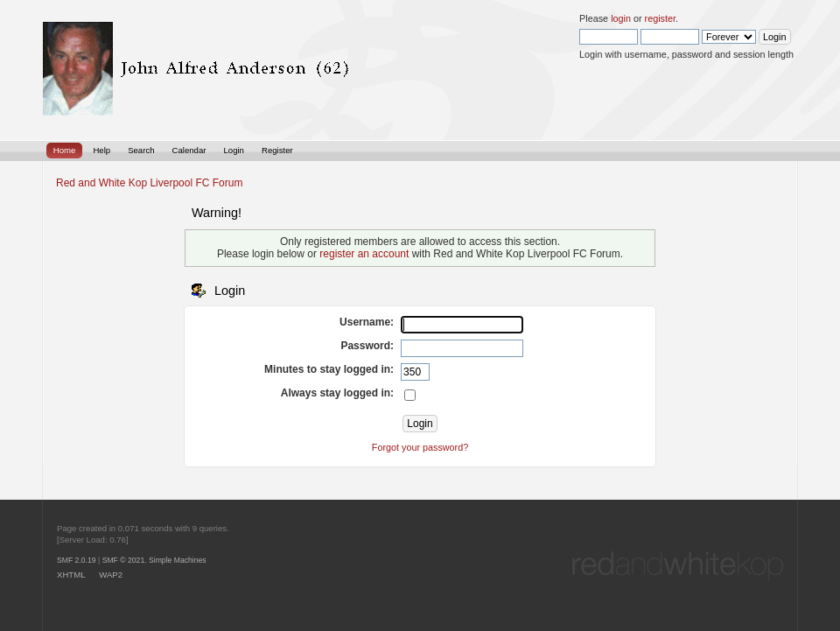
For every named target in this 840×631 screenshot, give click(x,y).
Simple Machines (178, 560)
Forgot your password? (420, 447)
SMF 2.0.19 (77, 560)
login (621, 18)
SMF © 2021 (124, 560)
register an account (364, 254)
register (660, 18)
